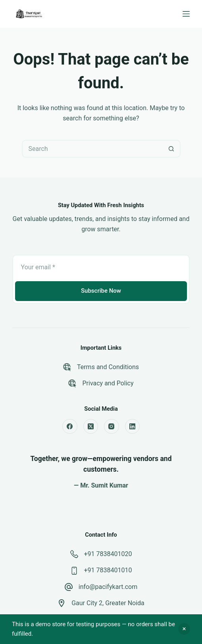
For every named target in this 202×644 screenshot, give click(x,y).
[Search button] (172, 149)
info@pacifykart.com (108, 587)
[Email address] (101, 267)
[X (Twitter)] (91, 427)
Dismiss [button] (184, 629)
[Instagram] (112, 427)
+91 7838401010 (108, 570)
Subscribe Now (101, 291)
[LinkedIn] (133, 427)
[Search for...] (92, 149)
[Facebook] (70, 427)
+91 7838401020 (108, 554)
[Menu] (186, 14)
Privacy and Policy (108, 383)
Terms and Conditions (108, 367)
